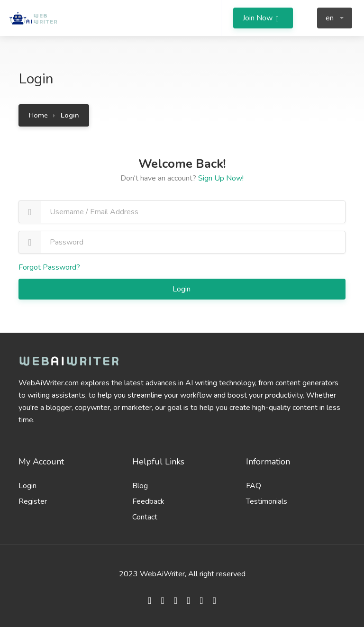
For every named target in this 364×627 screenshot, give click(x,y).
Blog (140, 486)
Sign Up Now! (221, 178)
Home (38, 115)
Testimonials (267, 501)
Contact (145, 517)
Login (182, 289)
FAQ (254, 486)
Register (33, 501)
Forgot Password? (49, 267)
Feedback (148, 501)
